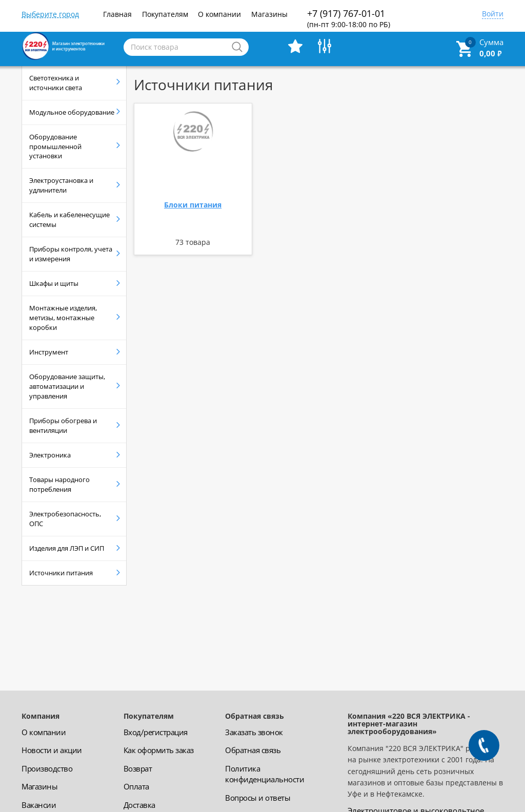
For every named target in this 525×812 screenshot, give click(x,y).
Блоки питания (193, 205)
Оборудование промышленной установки (55, 147)
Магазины (269, 14)
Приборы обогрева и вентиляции (63, 425)
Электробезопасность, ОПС (65, 519)
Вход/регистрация (156, 732)
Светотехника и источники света (56, 83)
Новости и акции (52, 750)
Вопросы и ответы (258, 798)
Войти (493, 14)
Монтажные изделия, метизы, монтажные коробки (63, 318)
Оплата (136, 786)
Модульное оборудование (72, 112)
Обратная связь (253, 750)
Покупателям (165, 14)
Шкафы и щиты (54, 283)
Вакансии (39, 805)
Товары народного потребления (59, 484)
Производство (47, 768)
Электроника (50, 455)
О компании (219, 14)
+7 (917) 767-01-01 (349, 18)
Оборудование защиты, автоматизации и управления (67, 386)
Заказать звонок (254, 732)
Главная (117, 14)
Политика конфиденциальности (265, 774)
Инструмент (49, 352)
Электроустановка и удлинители (61, 185)
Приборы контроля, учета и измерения (71, 254)
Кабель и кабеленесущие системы (69, 220)
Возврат (138, 768)
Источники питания (61, 573)
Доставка (139, 805)
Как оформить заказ (159, 750)
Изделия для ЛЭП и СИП (67, 548)
